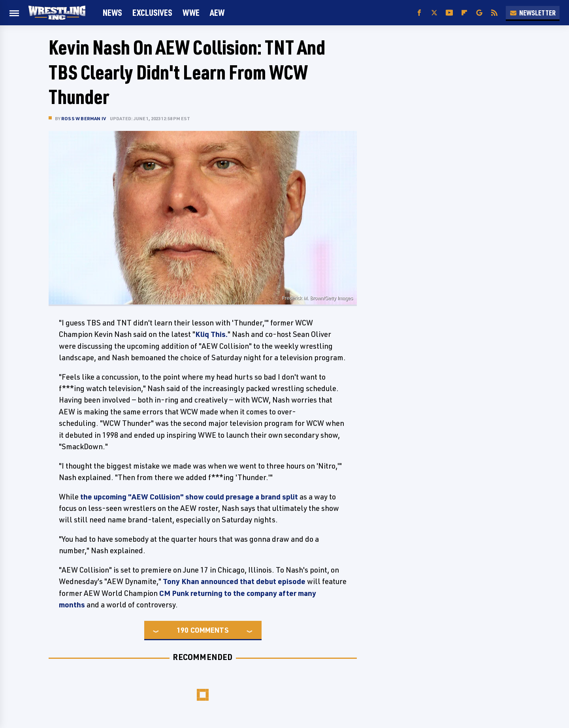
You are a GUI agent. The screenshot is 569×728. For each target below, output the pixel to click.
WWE (191, 12)
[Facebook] (419, 13)
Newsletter (533, 13)
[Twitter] (434, 13)
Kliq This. (211, 334)
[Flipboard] (464, 13)
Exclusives (152, 12)
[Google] (479, 13)
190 (183, 630)
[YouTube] (449, 13)
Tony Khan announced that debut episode (234, 581)
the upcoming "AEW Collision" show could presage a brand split (189, 497)
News (112, 12)
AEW (217, 12)
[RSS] (494, 13)
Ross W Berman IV (84, 118)
